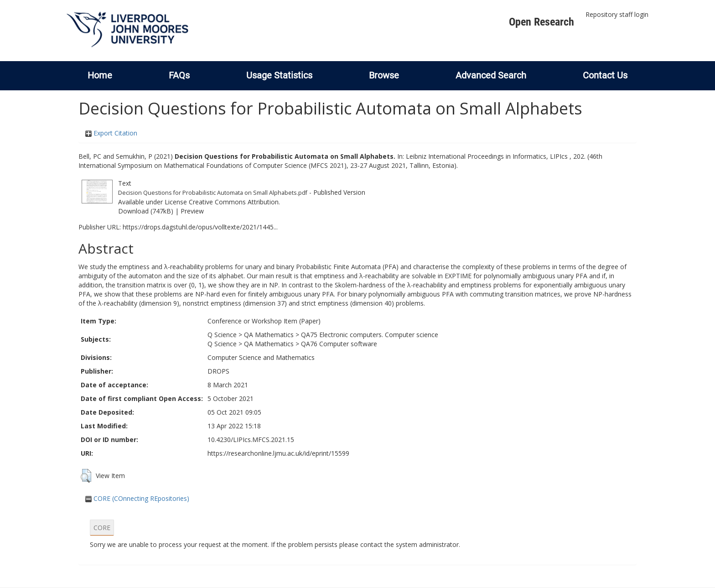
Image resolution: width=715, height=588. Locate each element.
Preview (192, 211)
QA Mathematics (269, 335)
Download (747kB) (146, 211)
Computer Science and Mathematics (261, 357)
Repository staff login (617, 14)
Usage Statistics (279, 75)
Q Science (222, 335)
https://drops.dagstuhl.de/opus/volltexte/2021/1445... (200, 227)
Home (100, 75)
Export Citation (111, 133)
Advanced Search (491, 75)
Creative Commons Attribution (234, 202)
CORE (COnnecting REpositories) (137, 498)
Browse (384, 75)
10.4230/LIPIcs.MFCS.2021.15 (251, 440)
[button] (86, 476)
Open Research (541, 22)
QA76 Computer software (339, 344)
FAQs (179, 75)
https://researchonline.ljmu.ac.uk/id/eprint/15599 (278, 453)
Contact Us (605, 75)
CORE (102, 528)
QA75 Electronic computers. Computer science (370, 335)
